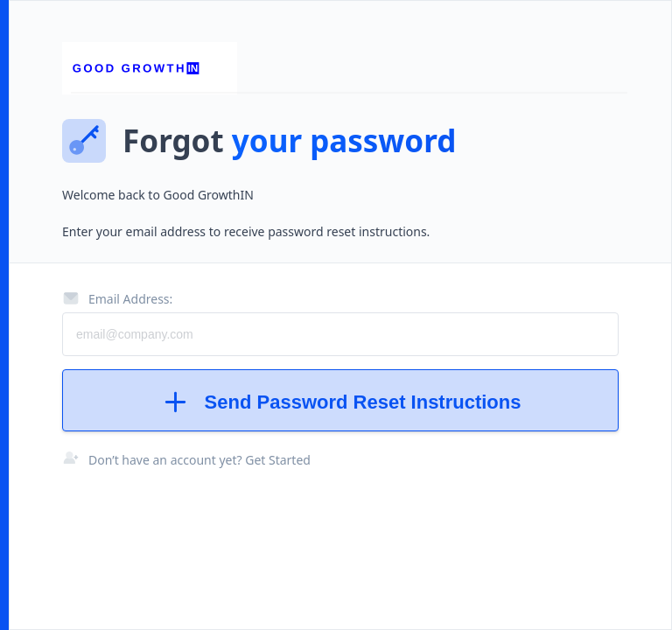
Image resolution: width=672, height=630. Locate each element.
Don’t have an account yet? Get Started (199, 460)
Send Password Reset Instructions (341, 402)
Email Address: (117, 298)
